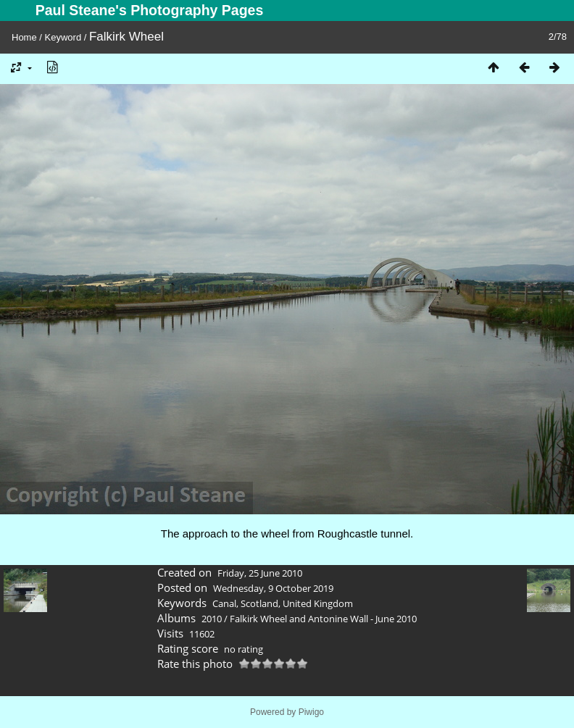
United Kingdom (318, 603)
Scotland (259, 603)
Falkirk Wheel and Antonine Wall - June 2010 (323, 619)
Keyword (63, 37)
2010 (212, 619)
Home (24, 37)
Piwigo (311, 712)
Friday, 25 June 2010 (260, 573)
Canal (224, 603)
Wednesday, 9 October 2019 (273, 588)
